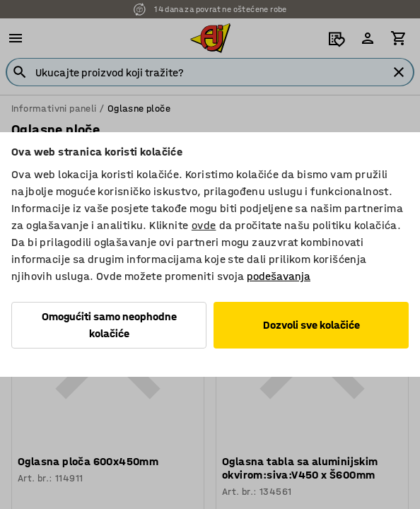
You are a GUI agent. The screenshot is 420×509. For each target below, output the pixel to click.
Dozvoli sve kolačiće (311, 325)
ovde (204, 225)
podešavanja (279, 276)
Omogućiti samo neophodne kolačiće (109, 325)
